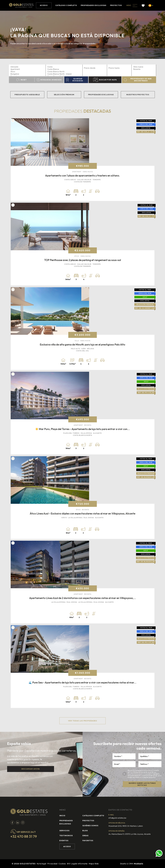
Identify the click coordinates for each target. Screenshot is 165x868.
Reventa (144, 69)
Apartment (27, 69)
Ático (27, 72)
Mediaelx (139, 864)
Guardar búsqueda (75, 80)
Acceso (44, 5)
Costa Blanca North (64, 72)
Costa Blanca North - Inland (64, 74)
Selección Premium (64, 95)
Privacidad (52, 864)
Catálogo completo (66, 5)
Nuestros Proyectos (138, 95)
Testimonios (66, 836)
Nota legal (42, 864)
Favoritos (88, 841)
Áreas (85, 836)
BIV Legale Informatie (77, 864)
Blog (85, 831)
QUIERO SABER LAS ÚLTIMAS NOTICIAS (142, 784)
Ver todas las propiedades (82, 721)
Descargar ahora (31, 769)
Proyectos (116, 5)
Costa (64, 67)
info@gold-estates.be (117, 818)
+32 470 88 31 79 (24, 836)
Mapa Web (94, 864)
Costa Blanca (64, 69)
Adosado (27, 67)
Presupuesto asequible (27, 95)
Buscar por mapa (105, 80)
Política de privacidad (141, 774)
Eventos (64, 841)
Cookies (62, 864)
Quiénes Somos (90, 826)
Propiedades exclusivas (94, 5)
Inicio (62, 816)
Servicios (65, 831)
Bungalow (27, 74)
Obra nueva (144, 67)
